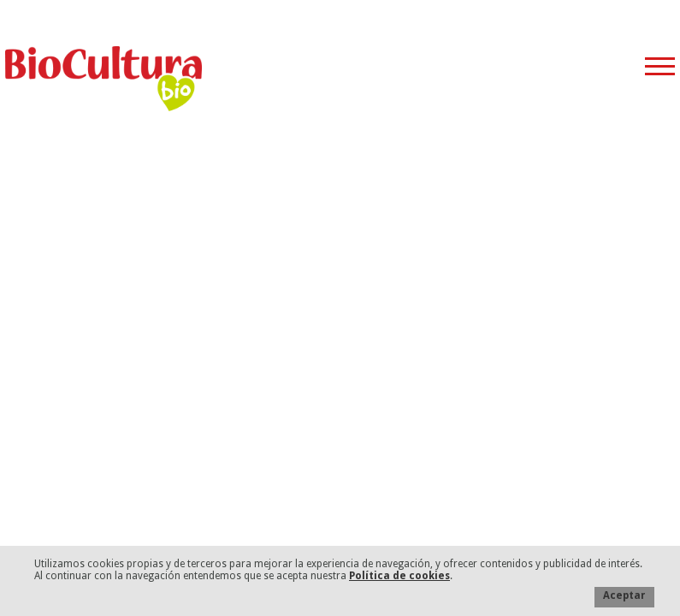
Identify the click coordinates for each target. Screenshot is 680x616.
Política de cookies (399, 576)
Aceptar (624, 595)
